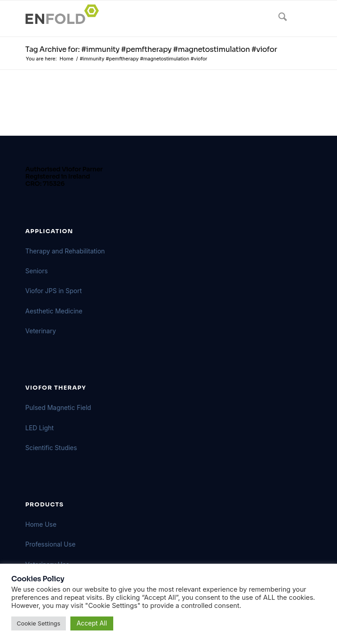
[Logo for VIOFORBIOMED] (140, 18)
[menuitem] (278, 18)
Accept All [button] (92, 623)
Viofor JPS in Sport (53, 291)
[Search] (278, 18)
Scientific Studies (51, 448)
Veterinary (41, 331)
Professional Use (50, 544)
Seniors (37, 271)
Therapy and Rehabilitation (65, 251)
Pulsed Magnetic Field (58, 407)
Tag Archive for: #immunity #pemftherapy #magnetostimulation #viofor (151, 49)
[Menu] (299, 18)
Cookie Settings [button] (39, 623)
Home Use (41, 524)
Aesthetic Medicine (54, 311)
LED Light (39, 428)
